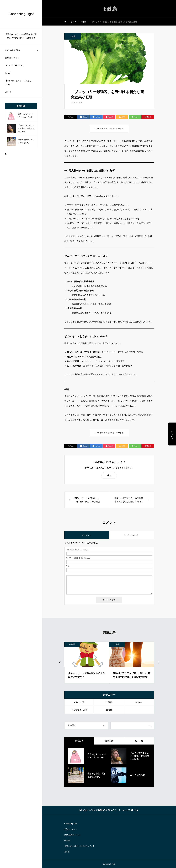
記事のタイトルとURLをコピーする (109, 128)
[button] (109, 475)
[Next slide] (158, 662)
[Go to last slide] (60, 662)
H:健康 (73, 36)
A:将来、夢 (79, 702)
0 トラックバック (132, 535)
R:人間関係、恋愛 (79, 710)
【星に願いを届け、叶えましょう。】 (18, 82)
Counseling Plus (13, 50)
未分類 (109, 710)
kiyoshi (8, 73)
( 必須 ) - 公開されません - (79, 558)
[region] (21, 434)
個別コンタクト (12, 58)
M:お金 (139, 702)
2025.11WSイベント (15, 66)
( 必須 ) (77, 550)
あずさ (8, 92)
